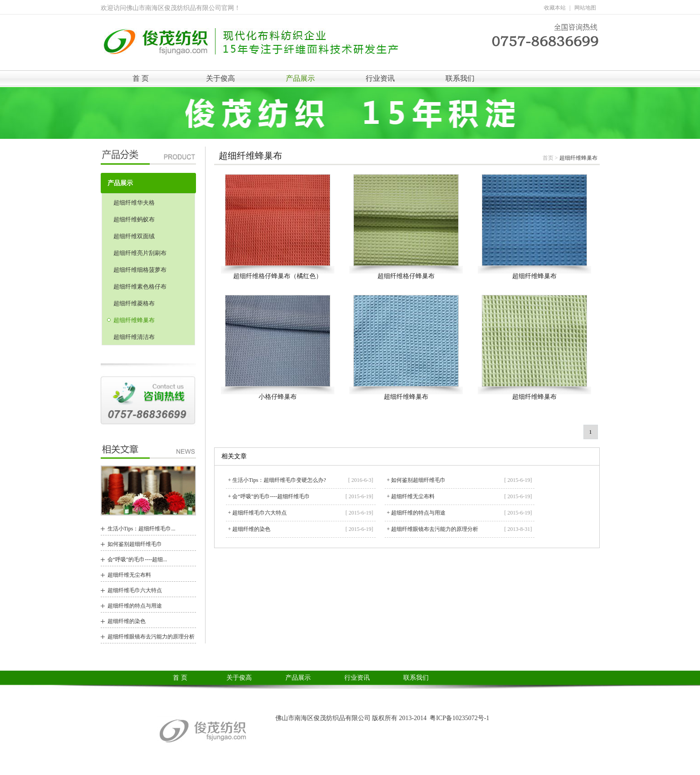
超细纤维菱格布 (134, 303)
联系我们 (460, 78)
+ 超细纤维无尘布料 (411, 496)
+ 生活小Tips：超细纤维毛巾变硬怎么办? (277, 480)
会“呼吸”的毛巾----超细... (137, 559)
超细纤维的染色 (127, 621)
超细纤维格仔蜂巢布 (406, 276)
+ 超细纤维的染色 (250, 529)
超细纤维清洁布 (134, 337)
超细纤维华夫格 (134, 203)
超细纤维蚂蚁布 (134, 219)
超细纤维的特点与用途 (135, 606)
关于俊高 (220, 78)
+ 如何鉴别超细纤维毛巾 (416, 480)
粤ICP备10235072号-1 (459, 718)
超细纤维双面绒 (134, 236)
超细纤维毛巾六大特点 (135, 590)
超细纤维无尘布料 (129, 575)
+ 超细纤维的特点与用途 (416, 513)
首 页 (141, 78)
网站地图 (585, 8)
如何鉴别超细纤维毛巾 (135, 544)
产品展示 (300, 78)
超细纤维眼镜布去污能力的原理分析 (151, 637)
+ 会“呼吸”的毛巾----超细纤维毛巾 (269, 496)
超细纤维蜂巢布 (134, 320)
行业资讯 (380, 78)
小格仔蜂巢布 (278, 397)
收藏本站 (555, 8)
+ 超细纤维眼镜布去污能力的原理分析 (433, 529)
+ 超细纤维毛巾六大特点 (258, 513)
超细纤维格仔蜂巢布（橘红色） (278, 276)
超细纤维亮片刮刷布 (140, 253)
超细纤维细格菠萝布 (140, 270)
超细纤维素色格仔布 (140, 287)
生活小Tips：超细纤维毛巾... (142, 529)
